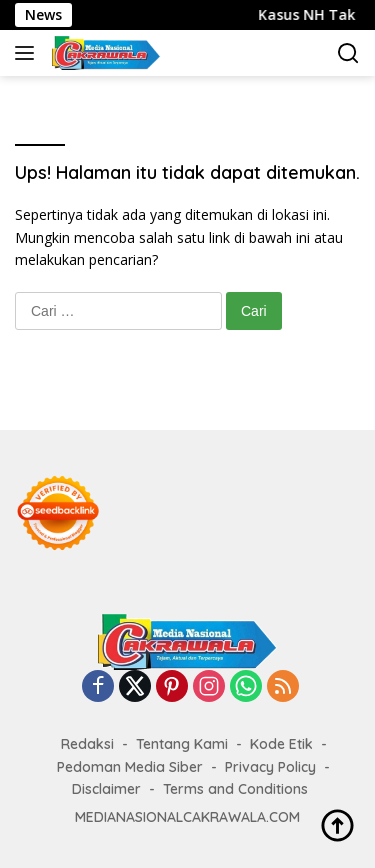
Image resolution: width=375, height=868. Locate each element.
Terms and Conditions (235, 789)
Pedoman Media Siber (130, 767)
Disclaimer (106, 789)
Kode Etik (281, 744)
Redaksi (87, 744)
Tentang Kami (182, 744)
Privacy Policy (270, 767)
